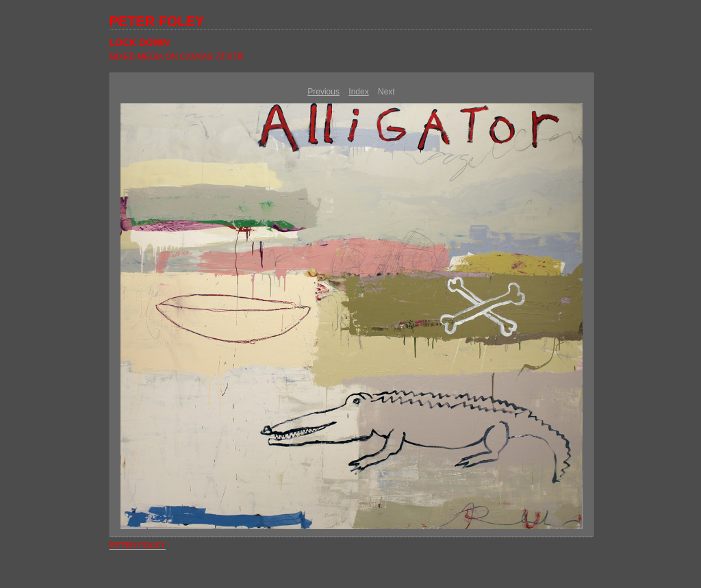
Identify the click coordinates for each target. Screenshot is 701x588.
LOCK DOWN (140, 42)
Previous (323, 92)
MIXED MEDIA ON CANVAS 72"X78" (177, 57)
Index (358, 92)
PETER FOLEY (157, 21)
